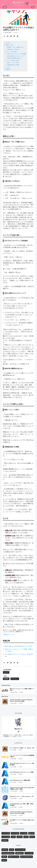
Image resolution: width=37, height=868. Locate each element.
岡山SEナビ (18, 3)
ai (13, 837)
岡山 (31, 833)
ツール (24, 833)
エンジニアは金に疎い (12, 52)
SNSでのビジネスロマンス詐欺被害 (17, 54)
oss (26, 837)
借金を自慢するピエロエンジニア (16, 56)
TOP (5, 667)
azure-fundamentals (26, 857)
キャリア (6, 672)
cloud (20, 837)
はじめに (8, 43)
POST (16, 33)
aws (4, 860)
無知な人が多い (10, 45)
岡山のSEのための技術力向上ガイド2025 (19, 646)
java (32, 837)
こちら (25, 359)
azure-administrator (8, 853)
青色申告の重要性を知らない (15, 58)
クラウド (6, 833)
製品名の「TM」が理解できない (16, 47)
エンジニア (29, 853)
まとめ (8, 67)
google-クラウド (14, 857)
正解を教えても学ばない (14, 49)
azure (5, 850)
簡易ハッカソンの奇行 (13, 63)
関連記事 (8, 69)
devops (5, 840)
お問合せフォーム (9, 634)
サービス (6, 837)
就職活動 (6, 679)
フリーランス (15, 679)
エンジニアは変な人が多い (13, 60)
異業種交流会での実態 (13, 65)
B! (4, 36)
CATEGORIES (7, 670)
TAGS (5, 676)
